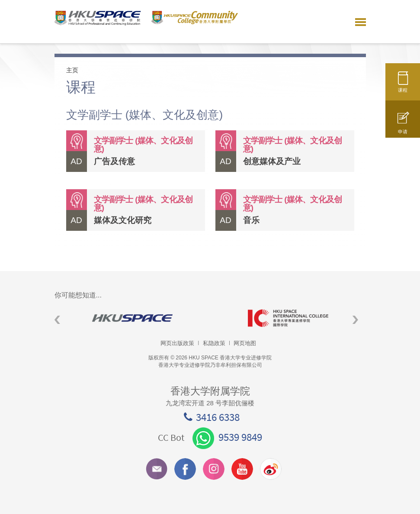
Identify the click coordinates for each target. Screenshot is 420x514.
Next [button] (355, 320)
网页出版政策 (177, 343)
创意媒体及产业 (272, 161)
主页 (72, 70)
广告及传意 (114, 161)
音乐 (251, 220)
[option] (132, 318)
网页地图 (245, 343)
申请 (403, 127)
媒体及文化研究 (123, 220)
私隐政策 (214, 343)
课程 (403, 86)
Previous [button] (57, 320)
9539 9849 (227, 437)
